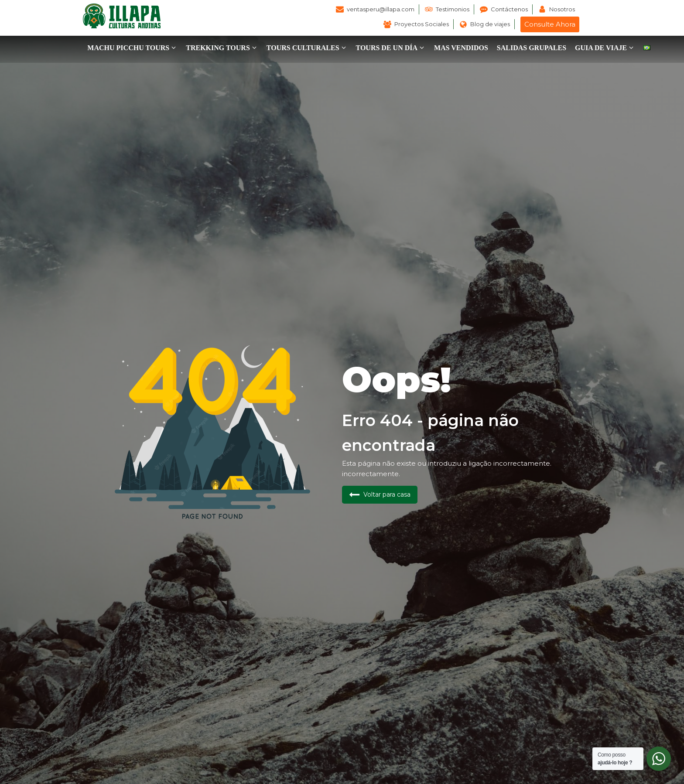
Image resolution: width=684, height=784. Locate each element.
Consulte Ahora (550, 24)
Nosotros (562, 9)
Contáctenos (509, 9)
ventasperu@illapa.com (381, 9)
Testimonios (453, 9)
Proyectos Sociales (422, 24)
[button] (132, 48)
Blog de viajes (490, 24)
